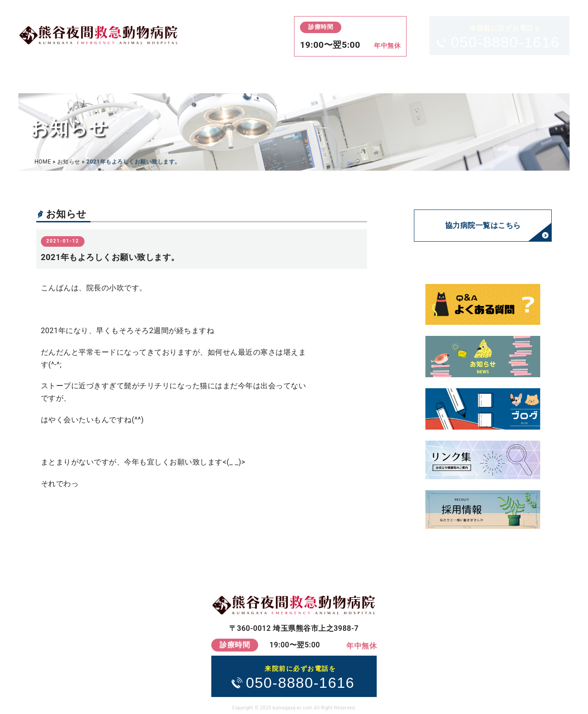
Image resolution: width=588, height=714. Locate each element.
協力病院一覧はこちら (483, 225)
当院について (413, 79)
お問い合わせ (517, 79)
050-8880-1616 (505, 36)
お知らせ (69, 162)
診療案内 (147, 79)
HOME (60, 79)
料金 (232, 79)
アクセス (316, 79)
